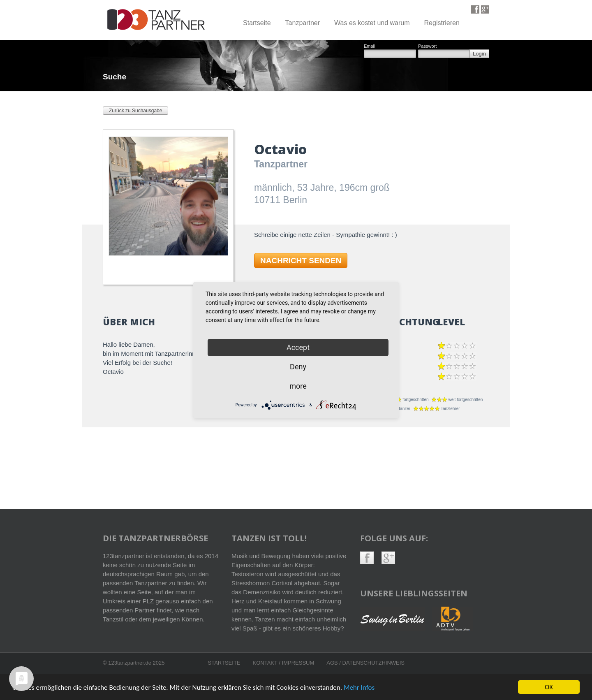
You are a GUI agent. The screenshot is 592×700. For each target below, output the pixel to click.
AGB (333, 663)
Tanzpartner (303, 23)
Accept (298, 347)
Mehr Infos (359, 688)
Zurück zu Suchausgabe (135, 111)
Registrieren (442, 23)
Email (370, 46)
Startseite (257, 23)
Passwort (427, 46)
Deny (298, 367)
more (298, 386)
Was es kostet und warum (372, 23)
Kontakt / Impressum (284, 663)
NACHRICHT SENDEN (301, 261)
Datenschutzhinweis (373, 663)
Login (479, 54)
